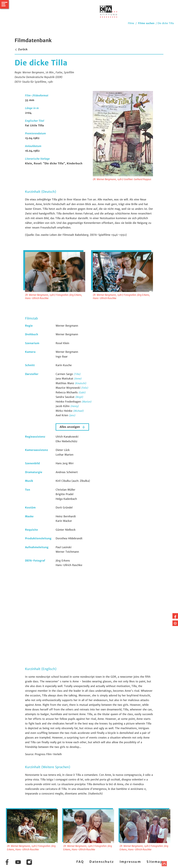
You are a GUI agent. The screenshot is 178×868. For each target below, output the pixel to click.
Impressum (130, 862)
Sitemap (155, 862)
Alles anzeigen (70, 427)
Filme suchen (146, 23)
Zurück (21, 49)
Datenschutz (102, 862)
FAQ (80, 862)
